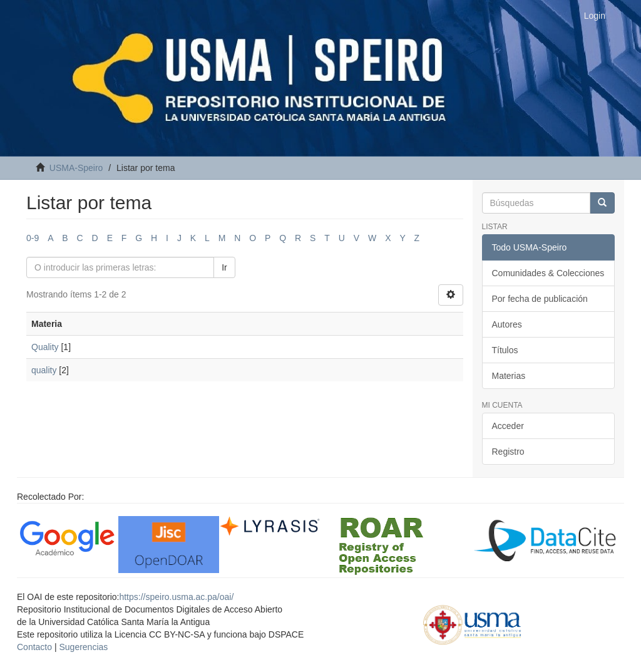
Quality (45, 347)
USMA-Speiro (76, 168)
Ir (224, 267)
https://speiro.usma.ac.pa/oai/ (176, 597)
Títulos (505, 350)
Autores (507, 324)
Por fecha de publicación (540, 299)
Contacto (34, 647)
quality (44, 370)
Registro (508, 452)
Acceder (508, 426)
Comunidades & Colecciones (548, 273)
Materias (509, 376)
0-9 (33, 238)
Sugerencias (83, 647)
